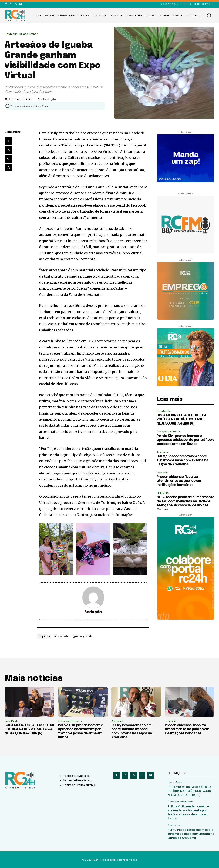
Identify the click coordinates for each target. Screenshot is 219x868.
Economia (162, 473)
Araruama (163, 452)
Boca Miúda (164, 411)
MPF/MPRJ (163, 493)
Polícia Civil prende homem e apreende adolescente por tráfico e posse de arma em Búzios (185, 440)
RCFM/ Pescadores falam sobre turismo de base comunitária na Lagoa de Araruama (182, 460)
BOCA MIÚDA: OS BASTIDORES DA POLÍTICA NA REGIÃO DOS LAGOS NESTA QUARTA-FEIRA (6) (181, 420)
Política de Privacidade (76, 776)
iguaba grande (83, 636)
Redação (50, 99)
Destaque (12, 34)
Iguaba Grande (30, 34)
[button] (209, 15)
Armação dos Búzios (168, 432)
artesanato (61, 636)
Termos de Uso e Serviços (78, 780)
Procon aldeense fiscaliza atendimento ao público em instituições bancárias (179, 481)
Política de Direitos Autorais (79, 785)
